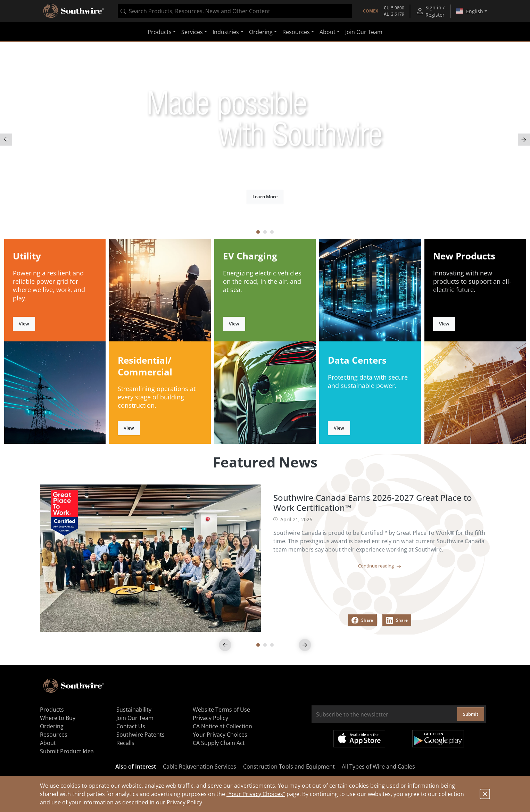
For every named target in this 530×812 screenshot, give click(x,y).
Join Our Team (364, 32)
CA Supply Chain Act (219, 743)
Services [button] (192, 32)
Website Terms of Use (221, 710)
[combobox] (235, 11)
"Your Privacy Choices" (256, 794)
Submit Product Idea (67, 751)
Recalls (125, 743)
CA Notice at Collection (222, 726)
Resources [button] (296, 32)
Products (52, 710)
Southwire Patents (140, 735)
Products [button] (160, 32)
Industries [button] (226, 32)
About (48, 743)
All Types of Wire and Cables (378, 767)
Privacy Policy (184, 802)
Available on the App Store (359, 739)
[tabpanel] (265, 139)
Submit (471, 714)
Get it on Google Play (438, 739)
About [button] (328, 32)
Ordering (52, 726)
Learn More (265, 197)
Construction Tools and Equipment (289, 767)
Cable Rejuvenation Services (200, 767)
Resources (54, 735)
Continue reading (380, 566)
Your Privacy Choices (220, 735)
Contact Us (131, 726)
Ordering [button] (261, 32)
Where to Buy (58, 718)
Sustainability (134, 710)
